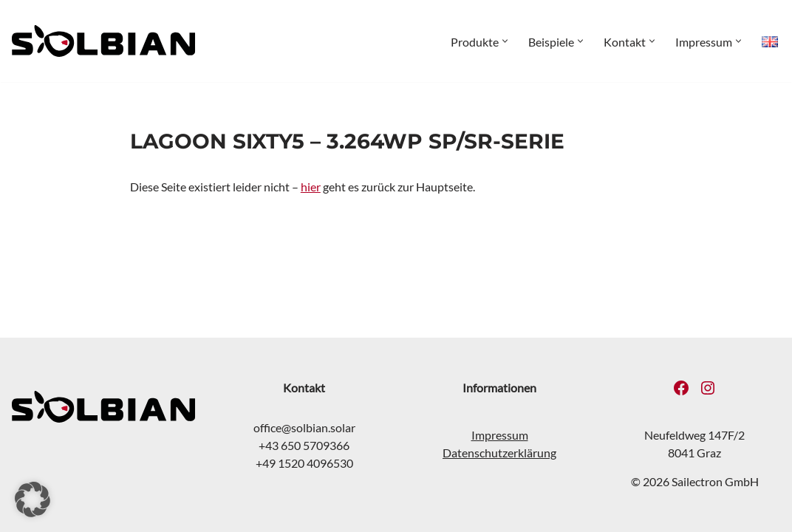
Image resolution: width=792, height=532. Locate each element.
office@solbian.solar (304, 427)
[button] (505, 41)
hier (311, 187)
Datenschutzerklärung (499, 453)
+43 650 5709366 (305, 445)
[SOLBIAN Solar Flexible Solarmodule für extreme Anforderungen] (103, 41)
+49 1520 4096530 (304, 463)
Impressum (500, 435)
